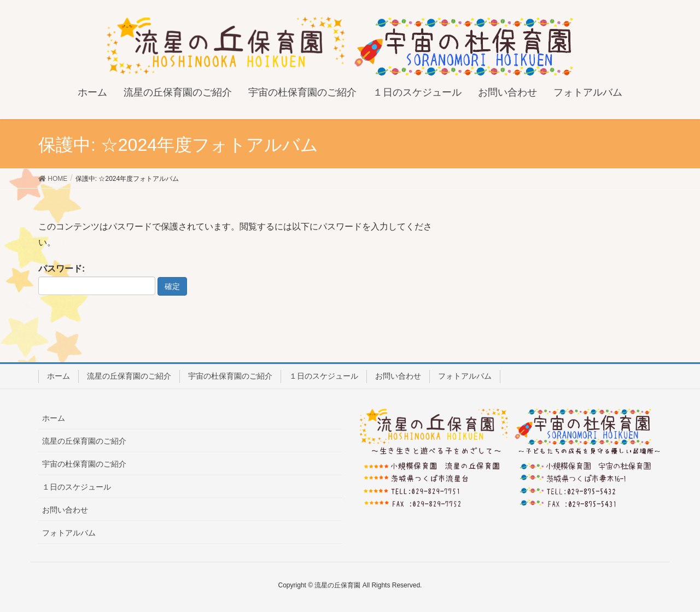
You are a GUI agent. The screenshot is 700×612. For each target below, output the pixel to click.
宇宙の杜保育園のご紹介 (230, 376)
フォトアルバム (465, 376)
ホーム (59, 376)
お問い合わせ (398, 376)
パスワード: (97, 280)
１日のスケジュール (324, 376)
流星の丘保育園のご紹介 (129, 376)
